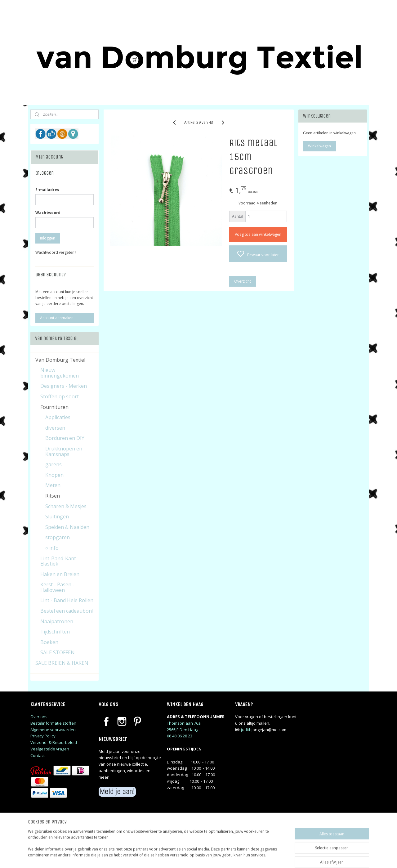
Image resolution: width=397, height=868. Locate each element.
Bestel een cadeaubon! (67, 611)
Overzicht (242, 281)
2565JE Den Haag (183, 730)
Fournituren (54, 407)
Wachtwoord (48, 213)
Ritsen (53, 496)
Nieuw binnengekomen (60, 373)
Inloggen (48, 238)
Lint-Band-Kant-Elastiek (59, 561)
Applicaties (58, 417)
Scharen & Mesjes (66, 506)
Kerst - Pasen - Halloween (57, 587)
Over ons (39, 717)
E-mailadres (47, 190)
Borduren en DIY (65, 438)
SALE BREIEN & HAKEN (62, 663)
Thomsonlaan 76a (184, 723)
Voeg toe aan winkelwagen (258, 234)
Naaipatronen (57, 621)
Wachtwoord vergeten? (56, 252)
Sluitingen (57, 517)
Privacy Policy (43, 736)
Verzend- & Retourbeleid (54, 742)
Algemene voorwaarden (53, 730)
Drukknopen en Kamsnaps (64, 451)
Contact (38, 755)
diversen (55, 428)
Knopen (54, 475)
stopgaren (58, 537)
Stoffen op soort (60, 396)
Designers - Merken (64, 386)
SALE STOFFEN (58, 652)
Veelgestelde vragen (50, 749)
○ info (52, 548)
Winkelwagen (319, 146)
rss (238, 857)
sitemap (225, 857)
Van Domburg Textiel (60, 360)
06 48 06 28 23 (180, 736)
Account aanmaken (57, 318)
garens (54, 464)
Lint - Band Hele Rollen (67, 600)
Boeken (49, 642)
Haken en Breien (60, 574)
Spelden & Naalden (67, 527)
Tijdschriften (55, 632)
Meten (53, 485)
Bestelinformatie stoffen (53, 723)
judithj (247, 730)
